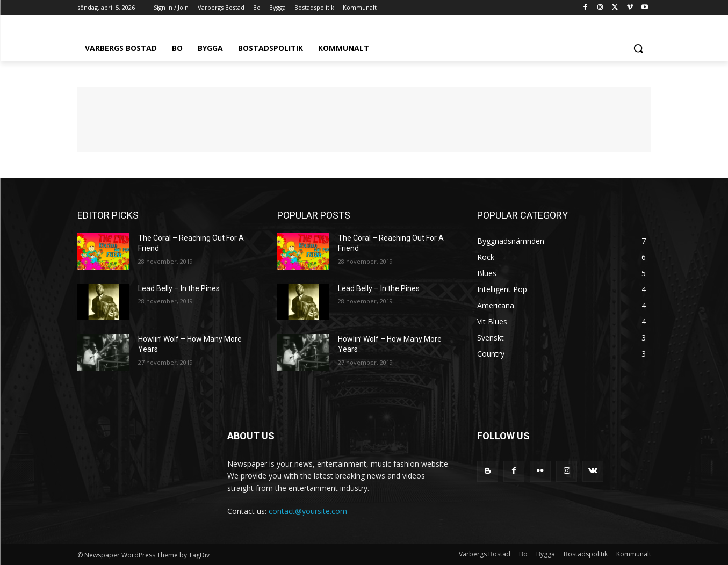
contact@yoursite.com (308, 511)
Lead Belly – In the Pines (179, 288)
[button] (638, 48)
